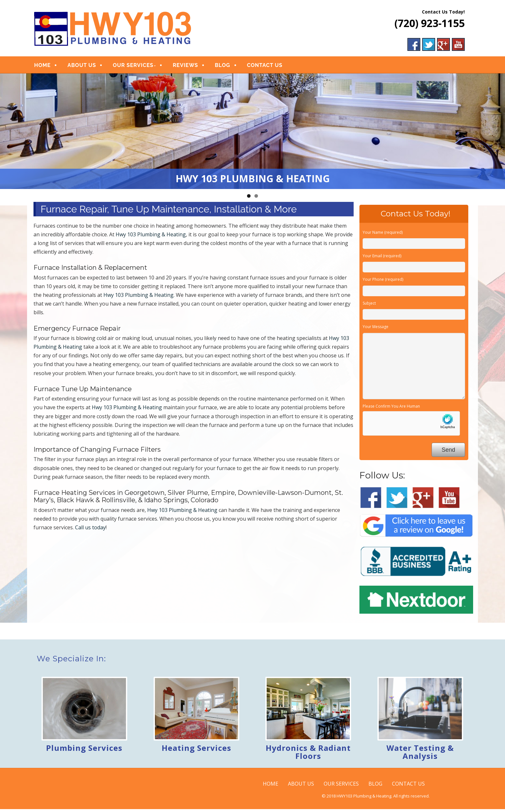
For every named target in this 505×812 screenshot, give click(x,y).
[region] (252, 134)
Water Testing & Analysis (420, 755)
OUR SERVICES (133, 67)
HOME (42, 67)
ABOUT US (82, 67)
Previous (8, 133)
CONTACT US (265, 67)
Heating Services (196, 751)
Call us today (90, 530)
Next (497, 133)
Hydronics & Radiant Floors (308, 755)
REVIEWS (185, 67)
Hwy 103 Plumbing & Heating (151, 237)
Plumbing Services (84, 751)
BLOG (223, 67)
